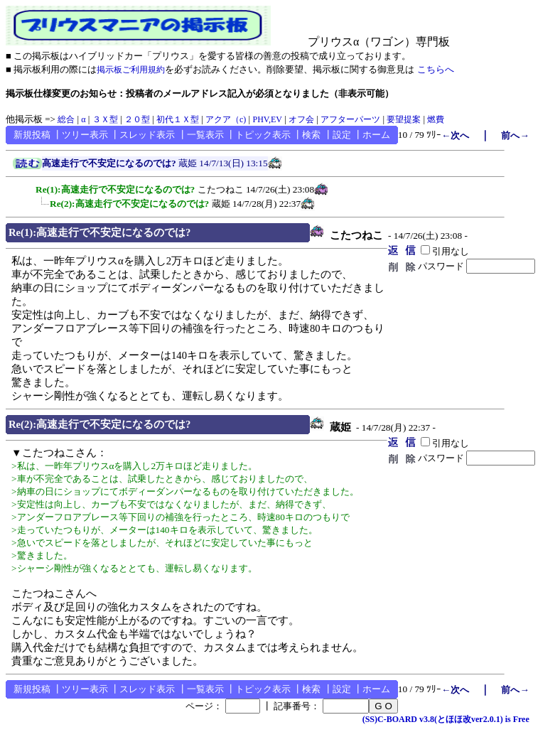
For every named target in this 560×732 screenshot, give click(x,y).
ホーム (376, 135)
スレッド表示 (147, 135)
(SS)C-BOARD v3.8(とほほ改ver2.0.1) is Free (446, 719)
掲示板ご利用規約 (131, 70)
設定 (342, 135)
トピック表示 (263, 135)
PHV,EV (267, 119)
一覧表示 (205, 135)
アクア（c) (226, 119)
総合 (66, 119)
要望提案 (404, 119)
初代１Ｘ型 (178, 119)
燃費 (436, 119)
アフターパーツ (350, 119)
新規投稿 (32, 135)
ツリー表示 (85, 135)
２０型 (137, 119)
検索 (311, 135)
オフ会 (301, 119)
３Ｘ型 (105, 119)
